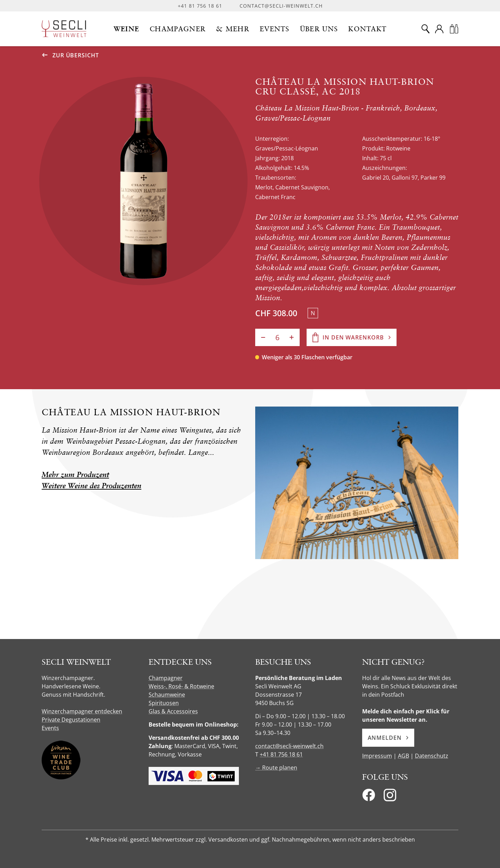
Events (50, 728)
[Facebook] (369, 797)
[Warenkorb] (454, 29)
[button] (127, 29)
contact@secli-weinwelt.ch (281, 6)
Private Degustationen (71, 720)
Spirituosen (164, 703)
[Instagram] (390, 797)
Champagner (166, 678)
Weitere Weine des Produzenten (91, 486)
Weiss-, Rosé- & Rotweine (181, 686)
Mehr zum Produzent (75, 474)
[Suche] (425, 29)
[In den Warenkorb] (352, 337)
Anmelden (388, 738)
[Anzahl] (277, 337)
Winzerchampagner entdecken (82, 711)
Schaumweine (167, 695)
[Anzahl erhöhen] (292, 337)
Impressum (377, 756)
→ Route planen (276, 768)
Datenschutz (432, 756)
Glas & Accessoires (173, 711)
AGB (403, 756)
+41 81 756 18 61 (200, 6)
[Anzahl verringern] (263, 337)
